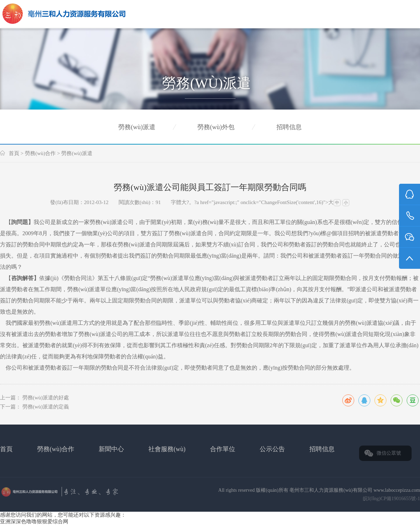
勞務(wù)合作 (40, 153)
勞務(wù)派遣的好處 (46, 398)
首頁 (14, 153)
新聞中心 (111, 449)
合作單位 (223, 449)
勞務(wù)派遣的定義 (46, 407)
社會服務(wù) (167, 449)
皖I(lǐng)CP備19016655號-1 (391, 499)
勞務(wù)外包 (216, 127)
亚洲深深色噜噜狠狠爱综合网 (34, 521)
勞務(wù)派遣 (137, 127)
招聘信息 (289, 127)
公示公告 (272, 449)
